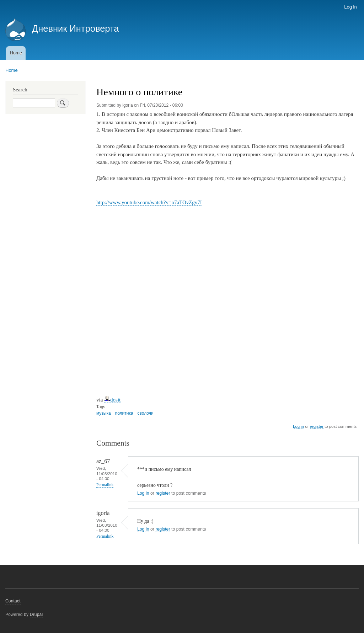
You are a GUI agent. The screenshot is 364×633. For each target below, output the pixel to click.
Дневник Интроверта (76, 28)
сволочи (146, 413)
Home (16, 53)
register (317, 426)
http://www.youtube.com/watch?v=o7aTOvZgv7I (149, 202)
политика (124, 413)
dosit (112, 400)
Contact (13, 601)
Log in (350, 7)
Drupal (36, 615)
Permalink (105, 485)
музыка (104, 413)
